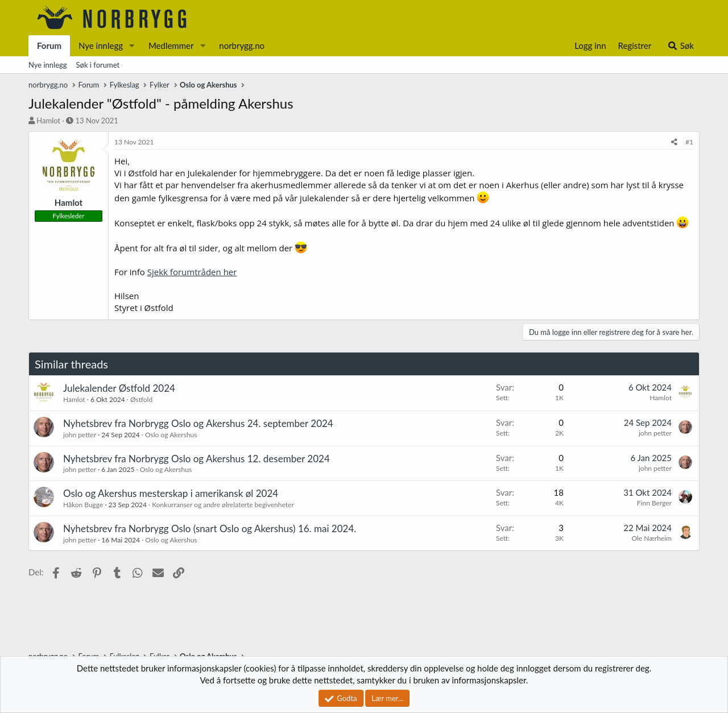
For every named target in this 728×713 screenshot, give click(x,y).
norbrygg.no (242, 45)
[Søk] (681, 46)
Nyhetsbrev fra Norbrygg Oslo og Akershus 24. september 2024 (198, 423)
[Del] (674, 142)
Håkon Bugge (83, 505)
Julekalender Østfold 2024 (119, 388)
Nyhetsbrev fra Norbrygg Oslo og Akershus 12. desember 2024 (197, 459)
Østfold (141, 399)
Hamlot (48, 121)
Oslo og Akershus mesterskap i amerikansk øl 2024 (171, 493)
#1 (689, 142)
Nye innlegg (101, 45)
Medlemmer (171, 45)
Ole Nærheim (652, 538)
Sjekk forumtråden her (192, 272)
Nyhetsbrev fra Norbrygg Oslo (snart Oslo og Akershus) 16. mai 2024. (210, 528)
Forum (49, 45)
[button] (132, 46)
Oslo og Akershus (171, 435)
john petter (80, 435)
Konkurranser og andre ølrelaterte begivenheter (223, 505)
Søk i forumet (98, 65)
